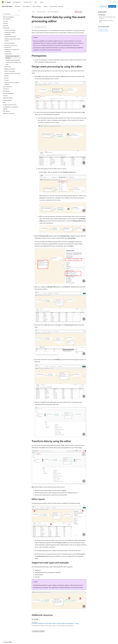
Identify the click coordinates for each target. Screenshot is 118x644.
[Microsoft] (3, 2)
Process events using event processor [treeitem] (12, 57)
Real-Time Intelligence (53, 12)
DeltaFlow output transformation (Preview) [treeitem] (12, 40)
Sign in (114, 2)
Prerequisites (102, 15)
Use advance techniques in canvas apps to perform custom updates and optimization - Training (55, 623)
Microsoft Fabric (41, 12)
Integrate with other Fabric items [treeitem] (12, 73)
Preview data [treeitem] (8, 67)
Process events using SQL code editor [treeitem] (13, 63)
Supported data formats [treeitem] (10, 37)
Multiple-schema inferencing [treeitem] (13, 60)
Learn (33, 12)
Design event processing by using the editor (107, 18)
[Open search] (111, 2)
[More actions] (85, 12)
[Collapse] (19, 11)
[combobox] (11, 14)
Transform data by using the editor (106, 21)
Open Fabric (112, 6)
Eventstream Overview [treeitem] (10, 30)
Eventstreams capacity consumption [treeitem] (10, 33)
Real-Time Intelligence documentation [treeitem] (8, 18)
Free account (104, 6)
